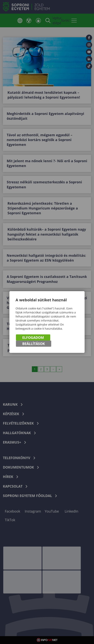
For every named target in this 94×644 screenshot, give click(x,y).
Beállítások (34, 344)
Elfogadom (33, 337)
